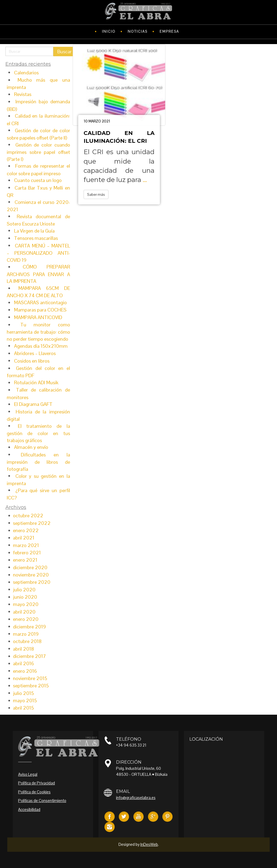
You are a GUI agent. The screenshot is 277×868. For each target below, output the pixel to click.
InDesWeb (149, 844)
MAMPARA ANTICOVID (38, 317)
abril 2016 (24, 663)
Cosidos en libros (32, 361)
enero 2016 (25, 671)
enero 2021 (25, 560)
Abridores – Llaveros (35, 353)
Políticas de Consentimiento (42, 801)
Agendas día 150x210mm (41, 346)
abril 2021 (24, 538)
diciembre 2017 (29, 656)
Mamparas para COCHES (40, 310)
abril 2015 (23, 708)
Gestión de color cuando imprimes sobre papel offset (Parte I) (38, 152)
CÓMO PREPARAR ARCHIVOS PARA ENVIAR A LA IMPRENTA (38, 274)
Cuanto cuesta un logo (38, 180)
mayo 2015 (25, 700)
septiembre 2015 (31, 686)
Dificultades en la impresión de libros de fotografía (38, 462)
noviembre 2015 (30, 678)
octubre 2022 (28, 516)
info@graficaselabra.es (136, 798)
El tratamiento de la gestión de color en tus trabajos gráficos (38, 433)
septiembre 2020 (32, 582)
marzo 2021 (26, 545)
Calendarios (26, 73)
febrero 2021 (27, 553)
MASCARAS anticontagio (40, 302)
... (145, 180)
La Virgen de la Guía (34, 231)
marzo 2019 (26, 634)
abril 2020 (24, 612)
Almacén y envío (31, 447)
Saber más (96, 194)
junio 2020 (25, 597)
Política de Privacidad (37, 783)
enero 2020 (26, 619)
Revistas (23, 94)
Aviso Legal (28, 774)
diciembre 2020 (30, 567)
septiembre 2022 (32, 523)
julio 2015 (23, 693)
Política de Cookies (34, 792)
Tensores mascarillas (36, 238)
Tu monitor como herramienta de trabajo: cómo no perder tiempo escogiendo (38, 332)
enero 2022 (26, 530)
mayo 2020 (26, 604)
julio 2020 (24, 590)
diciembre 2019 (29, 627)
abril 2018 (24, 649)
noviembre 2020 (31, 575)
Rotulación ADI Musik (36, 382)
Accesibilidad (29, 809)
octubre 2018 (27, 641)
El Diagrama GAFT (33, 404)
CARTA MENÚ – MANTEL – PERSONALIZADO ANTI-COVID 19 (38, 253)
